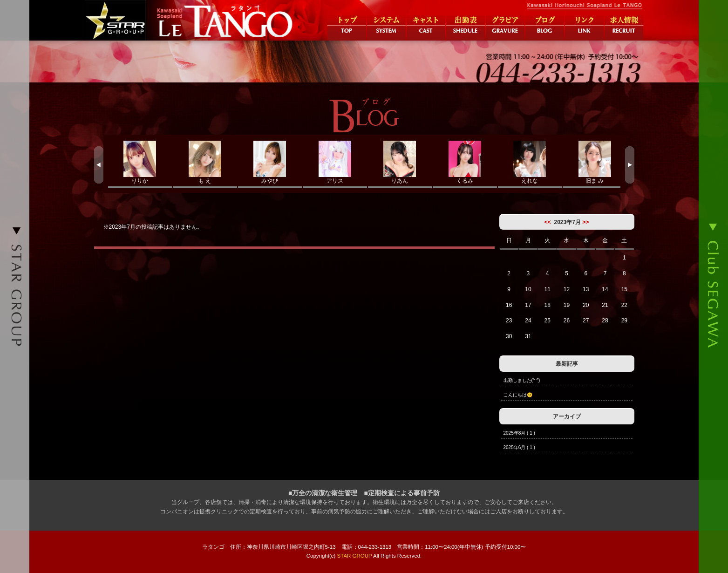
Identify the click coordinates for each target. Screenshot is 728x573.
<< (548, 222)
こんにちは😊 (518, 395)
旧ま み (595, 162)
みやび (270, 162)
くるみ (465, 162)
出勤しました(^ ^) (522, 380)
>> (585, 222)
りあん (400, 162)
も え (205, 162)
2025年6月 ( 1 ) (519, 447)
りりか (140, 162)
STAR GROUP (355, 556)
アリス (335, 162)
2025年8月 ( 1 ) (519, 433)
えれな (530, 162)
